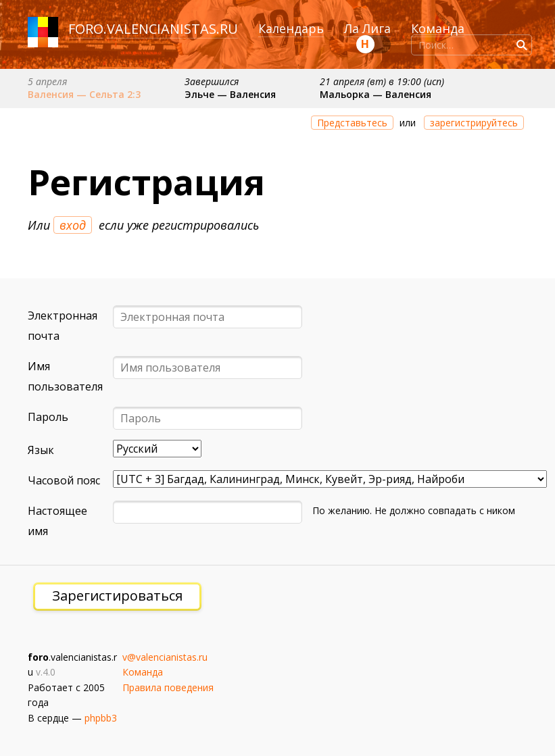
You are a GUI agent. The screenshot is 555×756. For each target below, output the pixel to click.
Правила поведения (168, 687)
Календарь (291, 28)
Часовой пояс (64, 480)
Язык (41, 450)
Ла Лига (367, 28)
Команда (438, 28)
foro (86, 29)
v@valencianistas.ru (165, 657)
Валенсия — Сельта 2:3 (84, 94)
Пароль (48, 417)
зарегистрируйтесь (474, 123)
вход (73, 225)
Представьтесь (352, 123)
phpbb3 (101, 718)
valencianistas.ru (172, 29)
